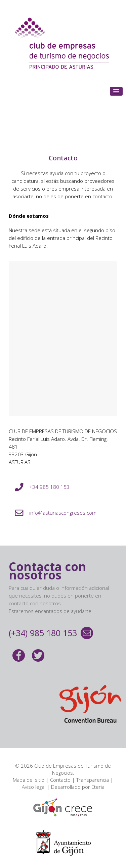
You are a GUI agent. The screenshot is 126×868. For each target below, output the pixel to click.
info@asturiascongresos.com (63, 513)
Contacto (60, 780)
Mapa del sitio (29, 780)
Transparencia (93, 780)
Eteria (98, 787)
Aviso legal (34, 787)
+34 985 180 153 (49, 487)
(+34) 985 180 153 (43, 633)
